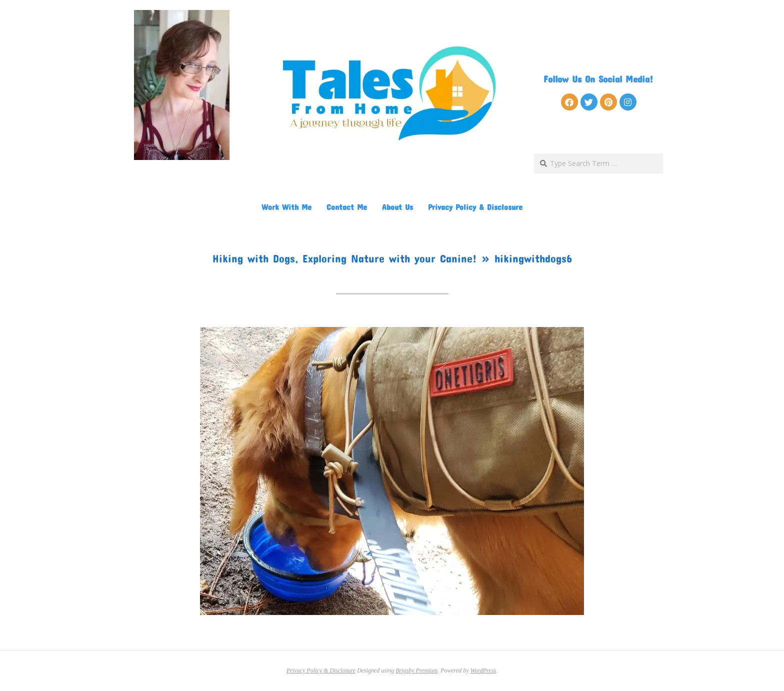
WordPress (483, 670)
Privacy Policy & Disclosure (475, 207)
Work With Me (286, 207)
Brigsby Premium (416, 670)
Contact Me (347, 207)
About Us (397, 207)
